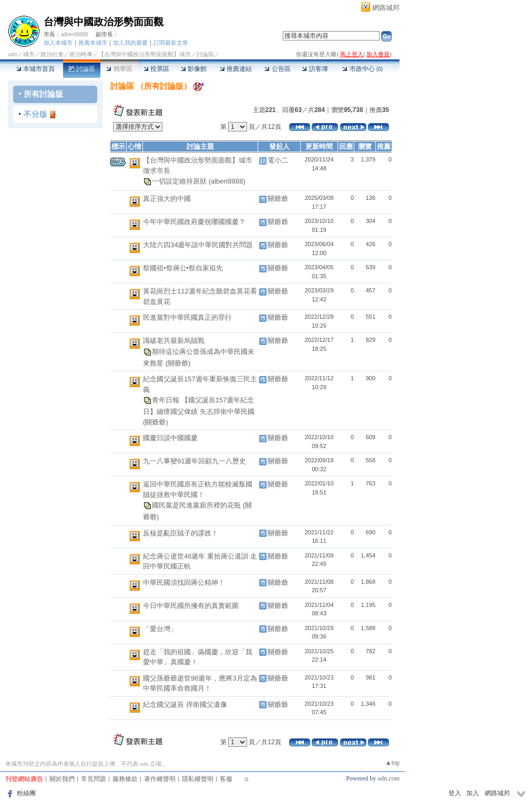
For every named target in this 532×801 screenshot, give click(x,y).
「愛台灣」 (160, 629)
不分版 (35, 114)
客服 (226, 779)
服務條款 (125, 779)
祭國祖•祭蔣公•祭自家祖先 (183, 268)
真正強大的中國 (167, 199)
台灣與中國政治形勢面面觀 (104, 22)
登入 (455, 793)
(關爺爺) (178, 363)
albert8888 (75, 34)
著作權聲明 (160, 779)
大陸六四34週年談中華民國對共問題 (198, 245)
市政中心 (362, 69)
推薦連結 (236, 69)
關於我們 (62, 779)
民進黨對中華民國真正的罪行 (187, 317)
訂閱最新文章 (171, 43)
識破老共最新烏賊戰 (174, 341)
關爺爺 (278, 199)
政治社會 (52, 54)
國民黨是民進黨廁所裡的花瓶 (197, 505)
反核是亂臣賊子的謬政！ (181, 533)
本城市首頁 (35, 69)
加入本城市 (58, 43)
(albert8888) (227, 181)
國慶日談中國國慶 (170, 438)
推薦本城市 (93, 43)
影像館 (194, 69)
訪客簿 (315, 69)
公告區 (277, 69)
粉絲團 (26, 793)
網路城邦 (386, 8)
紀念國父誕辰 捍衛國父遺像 (185, 704)
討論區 (82, 69)
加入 (473, 793)
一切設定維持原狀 (180, 181)
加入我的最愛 (130, 43)
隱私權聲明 (198, 779)
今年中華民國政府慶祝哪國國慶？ (194, 222)
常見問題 (94, 779)
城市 (29, 54)
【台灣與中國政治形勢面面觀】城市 (145, 54)
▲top (392, 763)
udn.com (388, 778)
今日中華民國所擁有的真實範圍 (191, 606)
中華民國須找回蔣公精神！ (184, 582)
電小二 (278, 160)
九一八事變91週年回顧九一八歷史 (195, 461)
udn (13, 54)
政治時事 (81, 54)
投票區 (156, 69)
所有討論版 (43, 94)
